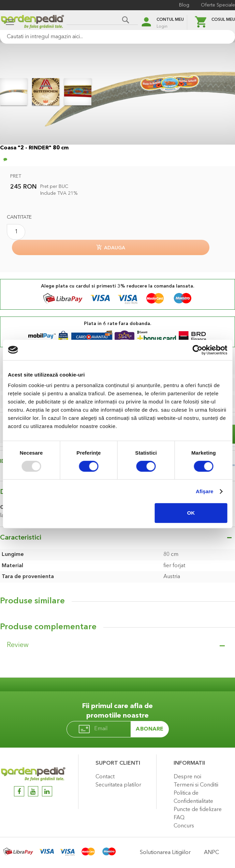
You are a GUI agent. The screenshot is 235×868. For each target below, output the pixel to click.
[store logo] (32, 23)
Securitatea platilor (118, 785)
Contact (105, 777)
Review (18, 645)
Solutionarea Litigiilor (165, 853)
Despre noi (187, 777)
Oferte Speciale (218, 5)
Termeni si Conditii (196, 785)
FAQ (179, 818)
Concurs (184, 826)
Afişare (205, 491)
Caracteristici (21, 538)
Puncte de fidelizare (198, 810)
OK (191, 513)
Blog (184, 5)
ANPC (211, 853)
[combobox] (117, 37)
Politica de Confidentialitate (193, 797)
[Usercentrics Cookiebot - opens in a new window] (197, 350)
